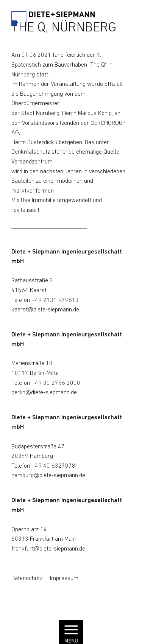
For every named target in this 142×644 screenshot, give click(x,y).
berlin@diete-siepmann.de (44, 393)
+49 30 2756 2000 (56, 383)
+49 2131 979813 (55, 300)
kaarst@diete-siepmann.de (45, 310)
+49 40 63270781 (55, 466)
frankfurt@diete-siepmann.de (48, 549)
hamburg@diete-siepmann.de (48, 476)
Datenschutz (27, 579)
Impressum (64, 579)
